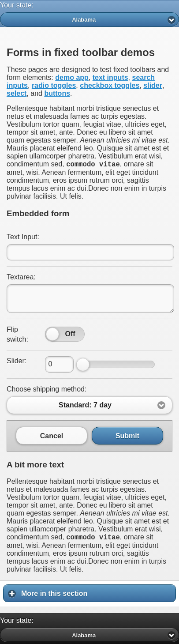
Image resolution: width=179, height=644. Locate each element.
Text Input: (23, 238)
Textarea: (21, 278)
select (17, 93)
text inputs (110, 77)
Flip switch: (17, 336)
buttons (57, 93)
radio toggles (54, 85)
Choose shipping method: (47, 390)
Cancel (52, 437)
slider (153, 85)
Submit (127, 437)
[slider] (52, 335)
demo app (72, 77)
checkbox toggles (110, 85)
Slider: (17, 362)
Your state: (17, 5)
